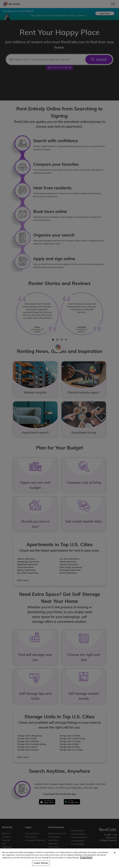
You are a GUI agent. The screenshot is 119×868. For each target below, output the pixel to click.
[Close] (115, 853)
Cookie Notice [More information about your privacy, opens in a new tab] (86, 858)
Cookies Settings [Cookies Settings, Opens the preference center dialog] (41, 863)
